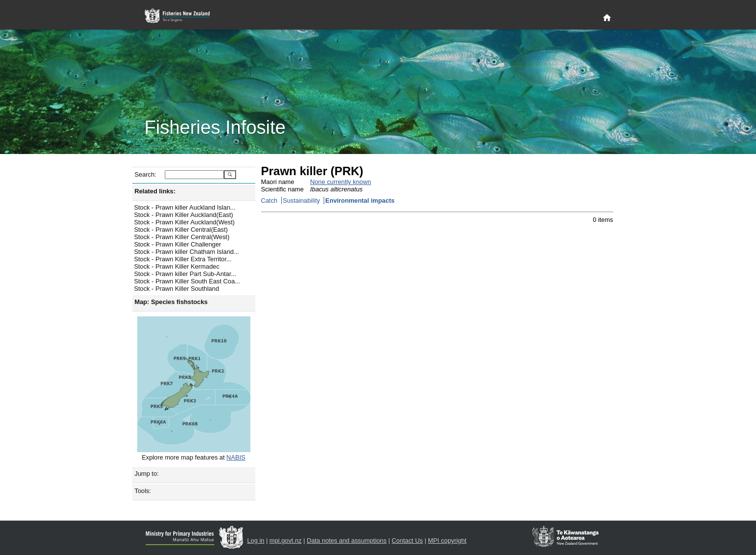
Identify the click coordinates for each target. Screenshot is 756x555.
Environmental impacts (360, 200)
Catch (269, 200)
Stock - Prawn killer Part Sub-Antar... (185, 274)
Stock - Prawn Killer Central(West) (182, 237)
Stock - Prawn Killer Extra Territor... (183, 259)
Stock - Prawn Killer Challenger (178, 244)
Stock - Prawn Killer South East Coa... (187, 281)
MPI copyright (447, 540)
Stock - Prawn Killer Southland (177, 289)
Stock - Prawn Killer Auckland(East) (184, 215)
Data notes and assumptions (347, 540)
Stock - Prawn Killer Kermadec (177, 266)
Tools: (143, 491)
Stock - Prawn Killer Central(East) (181, 230)
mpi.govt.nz (286, 540)
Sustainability (301, 200)
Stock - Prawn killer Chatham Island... (187, 252)
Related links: (155, 191)
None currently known (341, 182)
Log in (256, 540)
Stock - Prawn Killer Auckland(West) (185, 222)
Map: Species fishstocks (171, 302)
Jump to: (147, 474)
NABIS (236, 457)
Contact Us (407, 540)
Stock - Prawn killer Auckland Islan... (185, 207)
